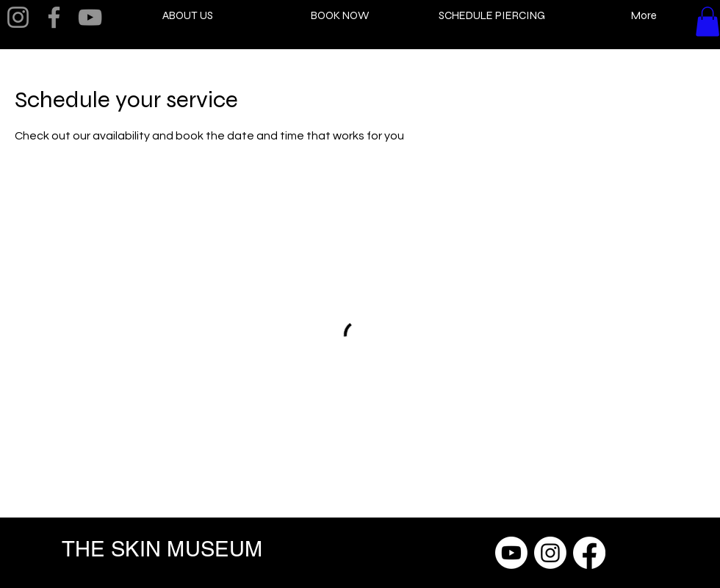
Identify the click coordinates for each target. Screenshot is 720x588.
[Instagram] (18, 17)
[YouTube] (90, 17)
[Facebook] (54, 17)
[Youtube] (511, 553)
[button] (708, 22)
